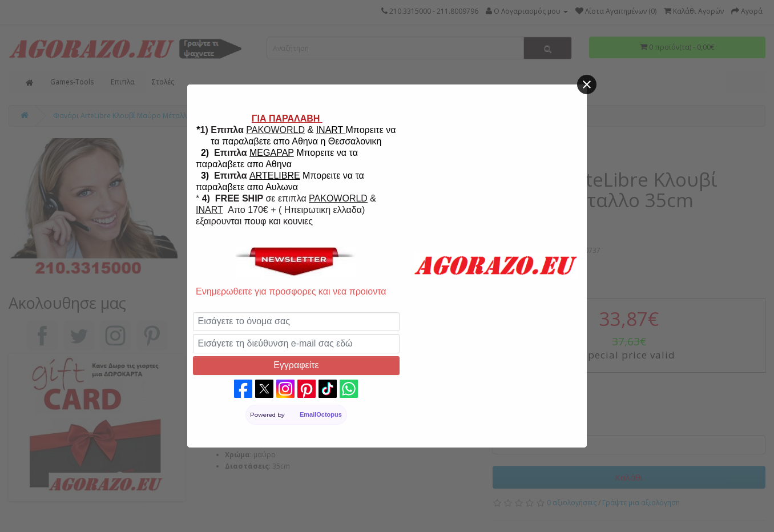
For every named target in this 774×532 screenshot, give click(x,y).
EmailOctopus (321, 414)
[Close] (587, 84)
